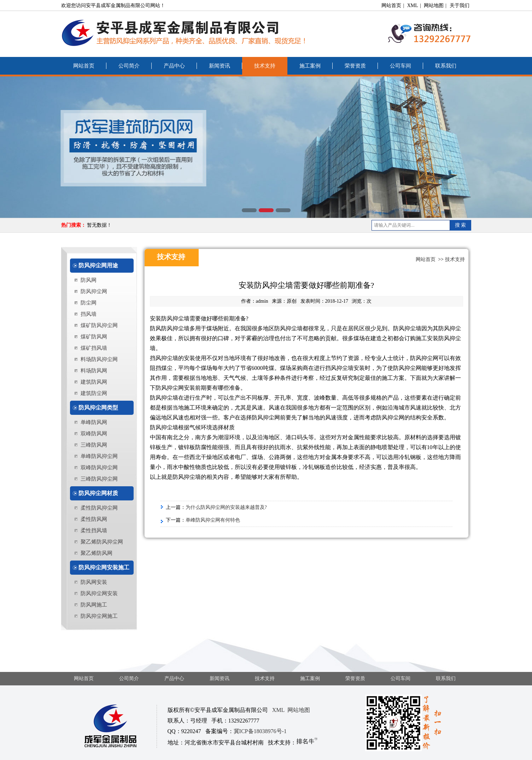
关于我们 (460, 5)
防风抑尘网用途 (98, 265)
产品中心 (174, 66)
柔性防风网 (94, 519)
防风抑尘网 (94, 291)
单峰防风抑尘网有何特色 (213, 520)
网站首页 (391, 5)
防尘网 (89, 303)
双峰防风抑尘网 (99, 468)
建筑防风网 (94, 382)
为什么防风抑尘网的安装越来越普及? (226, 507)
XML (413, 5)
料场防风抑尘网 (99, 359)
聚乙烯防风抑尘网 (102, 542)
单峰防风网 (94, 422)
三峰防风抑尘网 (99, 479)
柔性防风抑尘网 (99, 508)
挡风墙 (89, 314)
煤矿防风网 (94, 337)
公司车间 (401, 66)
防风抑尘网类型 (98, 408)
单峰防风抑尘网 (99, 456)
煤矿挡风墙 (94, 348)
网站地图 (434, 5)
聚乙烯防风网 (97, 553)
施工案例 (310, 66)
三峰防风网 (94, 445)
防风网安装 (94, 582)
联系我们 (446, 66)
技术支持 (265, 66)
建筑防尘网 (94, 393)
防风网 (89, 280)
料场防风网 (94, 371)
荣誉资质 (355, 66)
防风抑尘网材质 (98, 493)
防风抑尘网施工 (99, 616)
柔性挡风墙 (94, 530)
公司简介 (129, 66)
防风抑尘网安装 (99, 593)
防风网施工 (94, 605)
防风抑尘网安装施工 (104, 567)
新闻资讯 (220, 66)
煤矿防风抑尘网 (99, 325)
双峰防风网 (94, 434)
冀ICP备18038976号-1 (260, 731)
